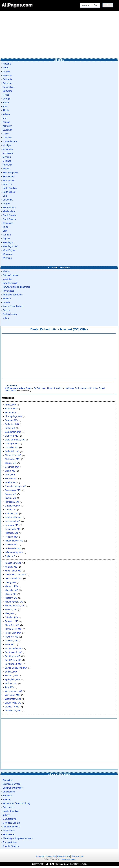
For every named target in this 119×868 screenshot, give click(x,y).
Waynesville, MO (13, 703)
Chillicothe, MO (12, 459)
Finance (7, 799)
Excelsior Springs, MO (15, 486)
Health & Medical (55, 388)
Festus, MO (10, 498)
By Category (39, 388)
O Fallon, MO (11, 617)
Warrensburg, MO (13, 691)
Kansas (6, 122)
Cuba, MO (10, 475)
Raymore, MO (12, 637)
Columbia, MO (12, 467)
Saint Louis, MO (13, 656)
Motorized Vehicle (11, 823)
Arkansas (7, 75)
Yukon (6, 318)
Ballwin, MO (11, 409)
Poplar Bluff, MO (13, 633)
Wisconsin (8, 254)
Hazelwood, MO (13, 521)
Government (9, 807)
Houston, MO (11, 537)
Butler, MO (10, 428)
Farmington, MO (13, 490)
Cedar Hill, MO (12, 451)
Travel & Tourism (11, 846)
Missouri (7, 157)
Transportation (10, 842)
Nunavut (7, 299)
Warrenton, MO (12, 695)
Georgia (7, 99)
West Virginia (9, 250)
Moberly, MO (11, 598)
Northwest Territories (13, 295)
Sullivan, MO (11, 683)
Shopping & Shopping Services (18, 838)
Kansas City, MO (13, 563)
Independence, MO (14, 541)
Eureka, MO (11, 482)
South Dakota (9, 219)
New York (7, 184)
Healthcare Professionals (76, 388)
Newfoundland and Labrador (16, 287)
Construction (9, 792)
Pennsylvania (9, 207)
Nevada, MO (11, 610)
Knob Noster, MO (13, 571)
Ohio (5, 196)
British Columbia (11, 275)
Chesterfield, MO (13, 455)
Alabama (7, 64)
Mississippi (8, 153)
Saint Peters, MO (13, 660)
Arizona (6, 71)
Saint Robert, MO (13, 664)
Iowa (5, 118)
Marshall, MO (11, 586)
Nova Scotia (8, 291)
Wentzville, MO (12, 707)
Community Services (13, 788)
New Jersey (8, 176)
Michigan (7, 145)
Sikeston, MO (11, 676)
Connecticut (8, 87)
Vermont (7, 235)
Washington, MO (13, 699)
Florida (6, 95)
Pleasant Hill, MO (13, 629)
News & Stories (69, 860)
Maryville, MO (11, 590)
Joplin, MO (10, 556)
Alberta (6, 271)
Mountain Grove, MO (15, 606)
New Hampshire (10, 173)
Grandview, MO (12, 506)
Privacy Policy (64, 856)
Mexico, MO (11, 594)
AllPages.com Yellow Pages (18, 388)
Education (7, 796)
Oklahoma (8, 200)
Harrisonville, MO (13, 517)
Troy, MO (9, 687)
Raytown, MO (11, 641)
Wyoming (7, 258)
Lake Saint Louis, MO (15, 575)
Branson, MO (11, 420)
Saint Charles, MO (14, 648)
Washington (8, 242)
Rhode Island (9, 211)
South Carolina (10, 215)
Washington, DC (10, 246)
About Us (40, 856)
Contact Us (51, 856)
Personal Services (11, 827)
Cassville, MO (11, 447)
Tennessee (8, 223)
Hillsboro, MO (11, 533)
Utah (5, 231)
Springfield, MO (12, 679)
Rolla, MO (10, 645)
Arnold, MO (10, 405)
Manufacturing (10, 819)
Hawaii (6, 103)
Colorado (7, 83)
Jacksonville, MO (13, 548)
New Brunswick (10, 283)
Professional (9, 831)
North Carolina (10, 188)
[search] (90, 5)
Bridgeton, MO (12, 424)
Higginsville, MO (13, 529)
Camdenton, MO (13, 432)
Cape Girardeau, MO (15, 440)
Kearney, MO (11, 567)
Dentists (93, 388)
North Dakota (9, 192)
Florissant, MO (12, 502)
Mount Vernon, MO (14, 602)
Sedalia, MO (11, 672)
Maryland (7, 138)
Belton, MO (10, 412)
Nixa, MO (9, 613)
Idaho (5, 106)
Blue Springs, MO (13, 416)
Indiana (6, 114)
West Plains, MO (13, 711)
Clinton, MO (11, 463)
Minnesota (8, 149)
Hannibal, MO (11, 513)
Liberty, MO (10, 582)
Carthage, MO (12, 444)
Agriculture (8, 780)
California (7, 79)
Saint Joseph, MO (13, 652)
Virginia (6, 239)
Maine (6, 134)
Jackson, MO (11, 545)
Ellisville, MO (11, 479)
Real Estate (8, 834)
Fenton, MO (11, 494)
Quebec (6, 310)
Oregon (6, 204)
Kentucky (7, 126)
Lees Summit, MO (13, 578)
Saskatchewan (10, 314)
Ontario (6, 302)
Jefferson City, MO (14, 552)
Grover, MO (10, 510)
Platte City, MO (12, 625)
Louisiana (7, 130)
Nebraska (7, 165)
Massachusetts (10, 141)
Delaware (7, 91)
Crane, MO (10, 471)
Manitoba (7, 279)
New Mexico (9, 180)
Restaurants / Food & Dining (16, 803)
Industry (7, 815)
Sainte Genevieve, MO (16, 668)
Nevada (6, 169)
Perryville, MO (12, 621)
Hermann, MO (12, 525)
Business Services (11, 784)
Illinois (6, 110)
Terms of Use (77, 856)
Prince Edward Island (13, 306)
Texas (6, 227)
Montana (7, 161)
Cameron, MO (12, 436)
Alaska (6, 68)
